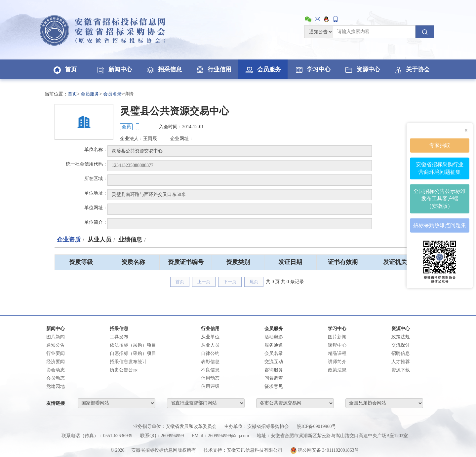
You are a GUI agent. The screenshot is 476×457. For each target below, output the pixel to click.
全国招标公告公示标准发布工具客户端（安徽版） (440, 198)
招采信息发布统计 (128, 362)
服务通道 (274, 345)
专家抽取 (440, 145)
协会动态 (56, 370)
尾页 (254, 282)
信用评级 (210, 386)
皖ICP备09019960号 (317, 426)
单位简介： (96, 222)
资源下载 (401, 370)
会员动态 (56, 378)
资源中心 (362, 69)
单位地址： (96, 193)
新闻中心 (114, 69)
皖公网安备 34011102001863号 (325, 450)
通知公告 (56, 345)
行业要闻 (56, 353)
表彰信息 (210, 362)
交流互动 (274, 362)
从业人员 (99, 240)
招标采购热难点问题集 (440, 225)
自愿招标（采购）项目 (133, 353)
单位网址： (96, 208)
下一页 (230, 282)
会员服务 (263, 69)
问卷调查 (274, 378)
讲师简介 (337, 362)
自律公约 (210, 353)
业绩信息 (130, 240)
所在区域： (96, 179)
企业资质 (69, 240)
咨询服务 (274, 370)
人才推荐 (401, 362)
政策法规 (337, 370)
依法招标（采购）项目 (133, 345)
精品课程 (337, 353)
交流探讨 (401, 345)
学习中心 (312, 69)
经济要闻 (56, 362)
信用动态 (210, 378)
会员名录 (112, 94)
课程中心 (337, 345)
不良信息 (210, 370)
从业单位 (210, 337)
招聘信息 (401, 353)
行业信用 (213, 69)
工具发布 (119, 337)
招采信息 (164, 69)
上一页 (204, 282)
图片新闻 (56, 337)
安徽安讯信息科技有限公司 (255, 450)
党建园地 (56, 386)
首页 (64, 69)
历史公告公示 (124, 370)
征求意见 (274, 386)
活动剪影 (274, 337)
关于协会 (412, 69)
